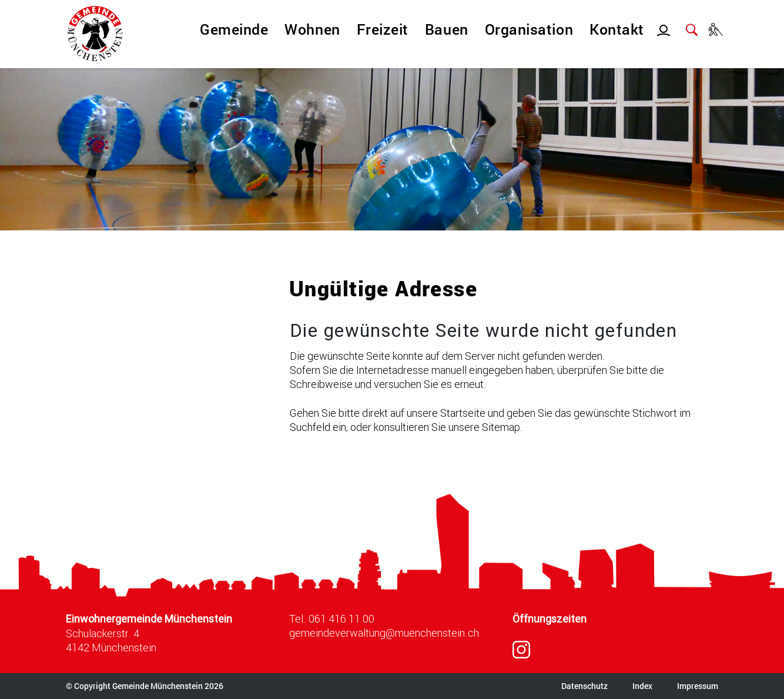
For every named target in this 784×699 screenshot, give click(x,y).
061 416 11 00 (341, 618)
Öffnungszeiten (550, 619)
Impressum (698, 686)
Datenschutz (584, 686)
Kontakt (617, 29)
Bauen (447, 29)
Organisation (529, 29)
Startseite (463, 413)
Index (642, 686)
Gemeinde (234, 29)
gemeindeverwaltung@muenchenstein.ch (384, 633)
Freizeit (383, 29)
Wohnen (312, 29)
